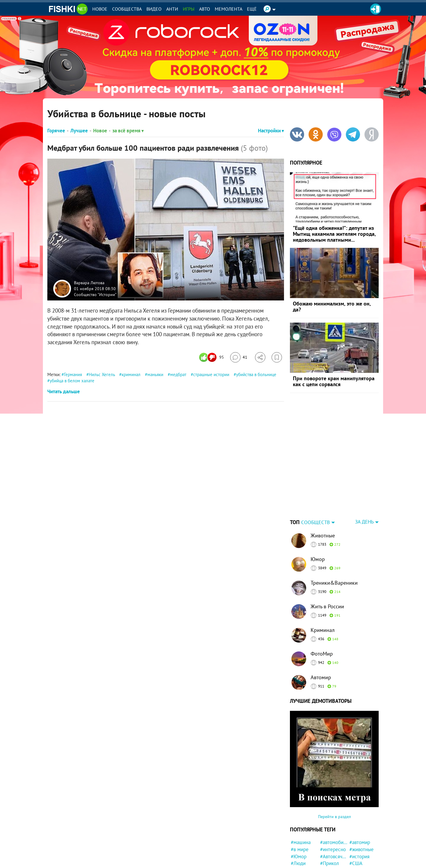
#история (359, 820)
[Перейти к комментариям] (239, 357)
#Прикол (330, 826)
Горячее (56, 131)
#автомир (360, 805)
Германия (73, 374)
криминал (131, 374)
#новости (301, 841)
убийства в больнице (256, 374)
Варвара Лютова (89, 283)
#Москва (359, 841)
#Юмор (299, 820)
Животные (323, 499)
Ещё (252, 9)
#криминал (361, 833)
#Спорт (299, 848)
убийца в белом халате (72, 381)
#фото (298, 833)
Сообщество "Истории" (95, 294)
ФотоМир (322, 617)
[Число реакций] (212, 357)
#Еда (325, 862)
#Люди (298, 826)
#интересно (333, 812)
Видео (154, 9)
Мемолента (229, 9)
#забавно (330, 841)
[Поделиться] (260, 357)
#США (356, 826)
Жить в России (327, 569)
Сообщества (127, 9)
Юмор (318, 522)
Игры (189, 9)
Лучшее (79, 131)
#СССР (298, 862)
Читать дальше (64, 391)
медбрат (178, 374)
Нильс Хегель (102, 374)
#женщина (331, 855)
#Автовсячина (334, 820)
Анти (172, 9)
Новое (100, 9)
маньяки (155, 374)
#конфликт (361, 862)
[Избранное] (277, 357)
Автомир (321, 640)
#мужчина (302, 855)
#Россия (329, 833)
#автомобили (334, 805)
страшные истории (211, 374)
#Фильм (358, 855)
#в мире (300, 812)
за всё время (128, 131)
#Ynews (328, 848)
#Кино (356, 848)
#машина (301, 805)
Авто (205, 9)
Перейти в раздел (334, 780)
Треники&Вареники (334, 546)
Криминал (323, 593)
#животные (362, 812)
